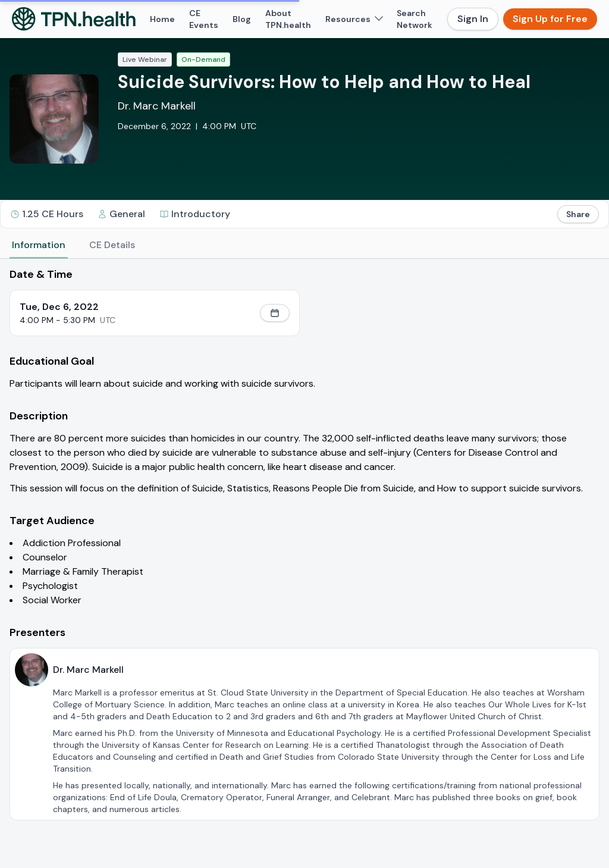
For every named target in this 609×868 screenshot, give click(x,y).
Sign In (473, 19)
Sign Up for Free (550, 19)
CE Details (112, 245)
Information (39, 245)
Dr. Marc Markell (157, 106)
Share (578, 214)
